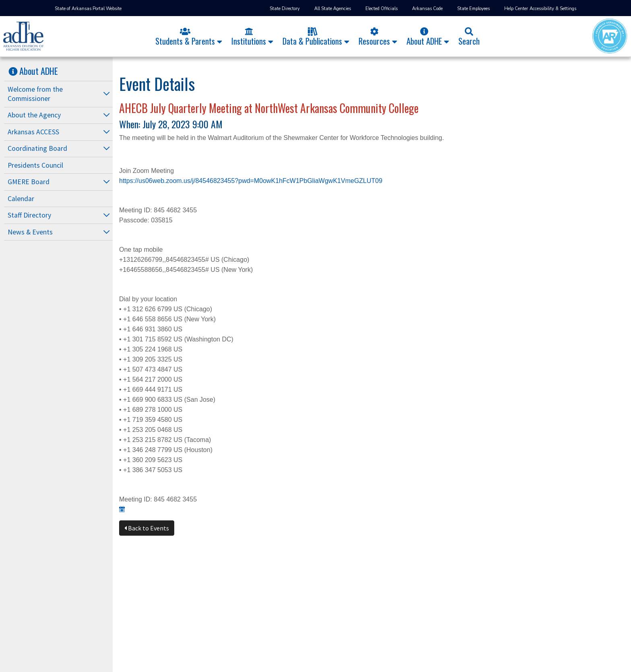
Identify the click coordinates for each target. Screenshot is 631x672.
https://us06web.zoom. (151, 181)
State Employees (473, 9)
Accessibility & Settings (553, 9)
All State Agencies (333, 9)
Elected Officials (381, 9)
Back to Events (147, 528)
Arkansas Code (427, 9)
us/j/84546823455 (209, 181)
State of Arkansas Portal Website (88, 9)
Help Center (516, 9)
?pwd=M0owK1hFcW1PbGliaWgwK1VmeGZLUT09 (308, 181)
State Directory (285, 9)
